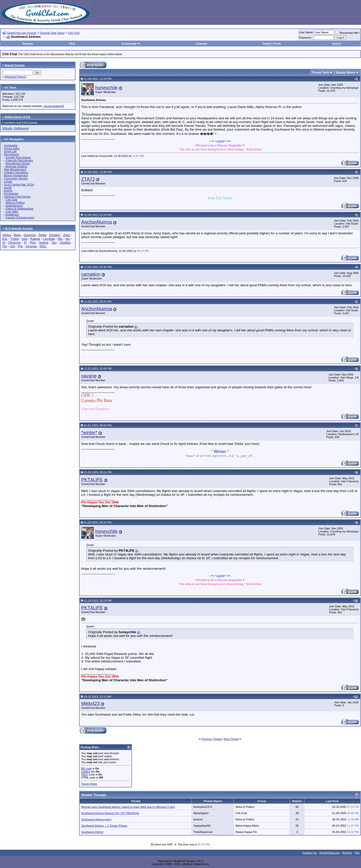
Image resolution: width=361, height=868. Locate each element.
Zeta (67, 235)
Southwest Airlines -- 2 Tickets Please (104, 826)
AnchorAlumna (97, 222)
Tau (54, 243)
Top (357, 853)
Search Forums (15, 65)
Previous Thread (211, 739)
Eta (5, 239)
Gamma (29, 235)
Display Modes (346, 72)
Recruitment (11, 154)
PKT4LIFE (92, 480)
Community (131, 44)
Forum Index (12, 148)
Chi (13, 246)
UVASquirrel (21, 128)
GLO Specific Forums (19, 228)
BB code (86, 768)
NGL (43, 246)
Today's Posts (271, 44)
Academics (12, 215)
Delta (42, 235)
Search (337, 44)
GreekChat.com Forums (22, 33)
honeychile (106, 88)
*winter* (89, 432)
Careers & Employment (20, 218)
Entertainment (14, 206)
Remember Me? (348, 33)
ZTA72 (88, 179)
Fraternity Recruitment (19, 160)
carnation (91, 274)
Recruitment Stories (18, 163)
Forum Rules (89, 784)
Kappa (35, 239)
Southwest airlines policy (96, 819)
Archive (347, 853)
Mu (60, 239)
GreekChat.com (330, 853)
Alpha (7, 235)
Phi (5, 246)
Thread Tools (321, 72)
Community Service (16, 178)
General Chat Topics (52, 33)
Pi (25, 243)
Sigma (44, 243)
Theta (15, 239)
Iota (25, 239)
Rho (33, 243)
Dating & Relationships (19, 209)
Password (305, 38)
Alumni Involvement (16, 175)
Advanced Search (15, 77)
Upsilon (65, 243)
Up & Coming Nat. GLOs (19, 184)
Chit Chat (74, 33)
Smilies (86, 771)
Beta (17, 235)
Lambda (49, 239)
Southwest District (92, 832)
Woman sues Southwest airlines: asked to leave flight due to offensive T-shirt (128, 807)
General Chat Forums (17, 197)
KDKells (7, 128)
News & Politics (15, 203)
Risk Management (15, 169)
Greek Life (10, 151)
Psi (20, 246)
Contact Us (310, 853)
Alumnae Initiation (16, 166)
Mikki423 (91, 703)
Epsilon (55, 235)
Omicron (15, 243)
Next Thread (231, 739)
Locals (8, 181)
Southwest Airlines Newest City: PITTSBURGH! (110, 813)
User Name (306, 32)
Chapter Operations (16, 172)
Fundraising (11, 194)
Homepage (11, 145)
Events (8, 190)
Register (28, 44)
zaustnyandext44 (54, 106)
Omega (31, 246)
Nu (68, 239)
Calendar (201, 44)
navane (89, 376)
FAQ (72, 44)
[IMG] (85, 775)
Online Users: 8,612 (17, 117)
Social (8, 187)
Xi (4, 243)
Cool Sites (12, 212)
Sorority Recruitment (18, 157)
